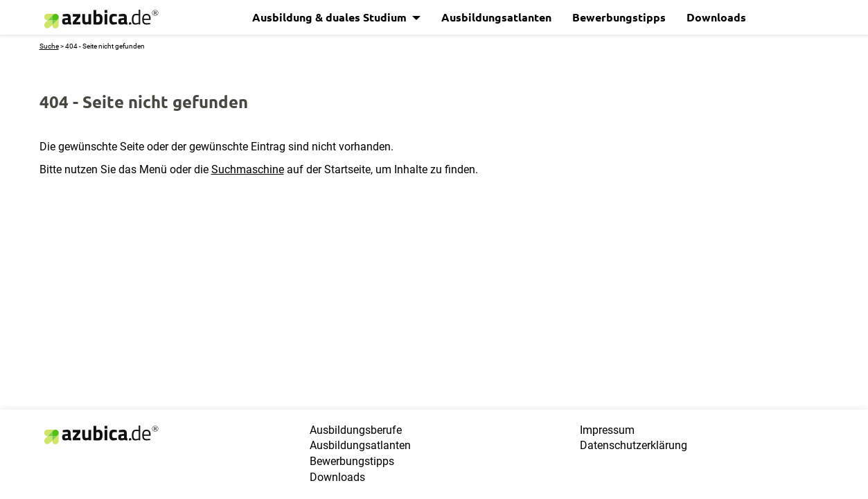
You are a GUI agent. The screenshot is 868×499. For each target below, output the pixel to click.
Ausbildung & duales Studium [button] (331, 17)
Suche (49, 46)
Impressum (607, 430)
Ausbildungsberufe (356, 430)
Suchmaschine (248, 169)
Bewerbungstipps (619, 17)
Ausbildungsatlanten (496, 17)
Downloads (716, 17)
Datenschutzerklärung (634, 445)
